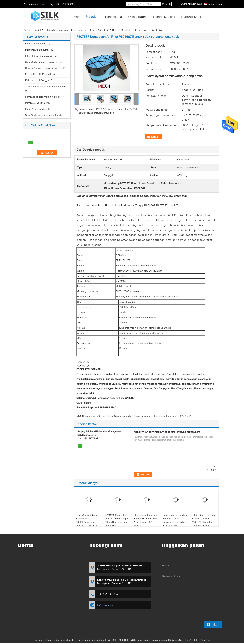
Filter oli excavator (35, 44)
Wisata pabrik (138, 17)
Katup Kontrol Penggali (38, 80)
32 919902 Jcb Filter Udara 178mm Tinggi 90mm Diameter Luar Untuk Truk (116, 520)
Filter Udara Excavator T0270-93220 (173, 416)
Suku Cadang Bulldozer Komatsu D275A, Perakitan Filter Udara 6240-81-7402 (176, 520)
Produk (91, 17)
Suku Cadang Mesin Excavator (42, 62)
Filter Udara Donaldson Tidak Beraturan (130, 416)
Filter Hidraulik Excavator (39, 56)
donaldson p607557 (96, 416)
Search (166, 4)
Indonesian (215, 4)
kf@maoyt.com (37, 4)
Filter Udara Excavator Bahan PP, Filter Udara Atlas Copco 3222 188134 (146, 520)
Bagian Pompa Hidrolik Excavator (43, 68)
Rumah (75, 17)
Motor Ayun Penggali (36, 109)
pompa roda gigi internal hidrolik (43, 97)
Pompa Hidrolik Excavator (39, 74)
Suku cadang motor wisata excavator (45, 87)
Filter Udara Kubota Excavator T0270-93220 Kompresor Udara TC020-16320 (87, 520)
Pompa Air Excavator (36, 103)
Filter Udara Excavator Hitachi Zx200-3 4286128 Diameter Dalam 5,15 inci (204, 520)
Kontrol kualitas (164, 17)
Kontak (155, 137)
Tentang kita (113, 17)
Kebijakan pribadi (43, 640)
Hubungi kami (191, 17)
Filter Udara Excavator (57, 30)
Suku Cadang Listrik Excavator (42, 115)
